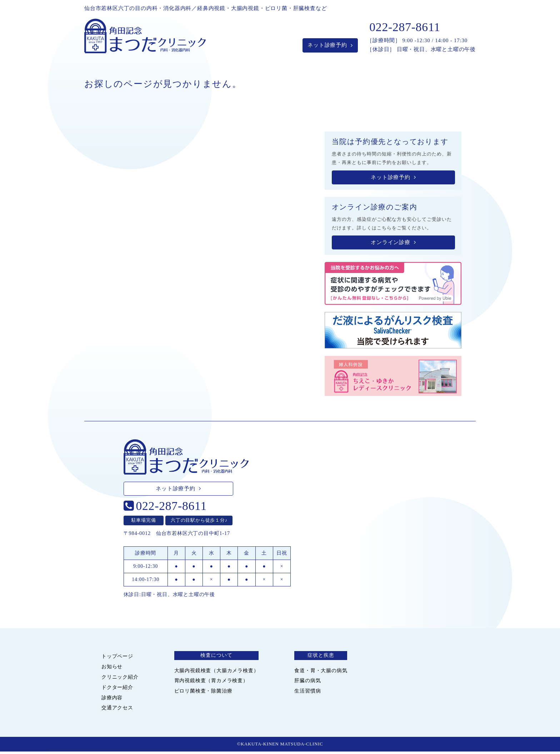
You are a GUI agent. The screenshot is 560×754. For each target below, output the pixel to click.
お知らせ (112, 669)
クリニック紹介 (120, 679)
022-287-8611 (405, 29)
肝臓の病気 (307, 683)
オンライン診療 (393, 244)
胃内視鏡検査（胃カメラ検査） (211, 683)
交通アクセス (117, 710)
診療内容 (112, 699)
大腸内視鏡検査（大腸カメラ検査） (217, 672)
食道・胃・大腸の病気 (321, 672)
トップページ (117, 658)
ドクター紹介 (117, 689)
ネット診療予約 (330, 47)
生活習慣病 (307, 693)
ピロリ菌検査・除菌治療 (203, 693)
